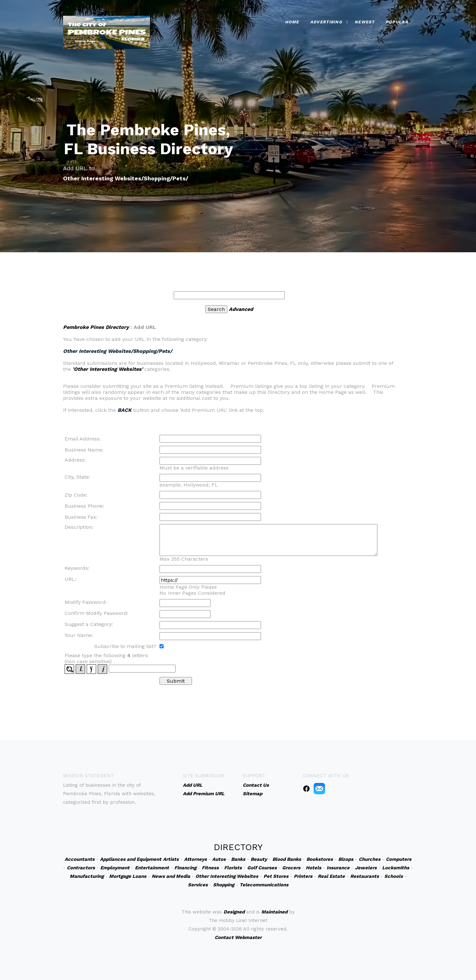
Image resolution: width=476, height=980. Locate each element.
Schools (394, 876)
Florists (233, 868)
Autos (219, 859)
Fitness (210, 868)
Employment (115, 868)
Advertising (326, 22)
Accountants (80, 859)
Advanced (241, 309)
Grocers (291, 868)
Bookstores (320, 859)
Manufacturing (87, 876)
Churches (370, 859)
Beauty (259, 859)
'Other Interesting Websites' (108, 369)
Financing (185, 868)
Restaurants (365, 876)
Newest (365, 22)
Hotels (313, 868)
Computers (399, 859)
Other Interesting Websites (227, 876)
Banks (238, 859)
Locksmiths (396, 868)
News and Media (171, 876)
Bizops (346, 859)
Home (292, 22)
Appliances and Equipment (131, 859)
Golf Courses (262, 868)
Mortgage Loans (128, 876)
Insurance (338, 868)
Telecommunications (264, 885)
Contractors (81, 868)
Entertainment (152, 868)
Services (198, 885)
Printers (303, 876)
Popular (397, 22)
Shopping (224, 885)
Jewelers (366, 868)
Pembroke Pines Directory (96, 327)
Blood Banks (287, 859)
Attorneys (195, 859)
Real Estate (331, 876)
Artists (171, 859)
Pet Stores (276, 876)
